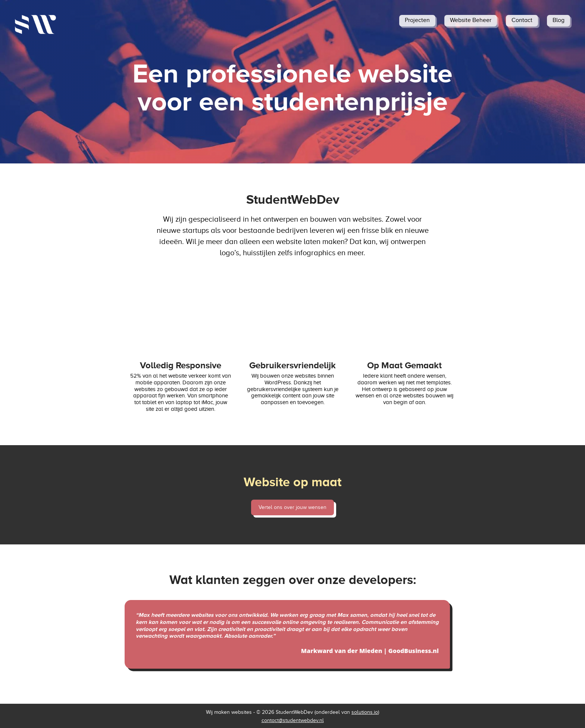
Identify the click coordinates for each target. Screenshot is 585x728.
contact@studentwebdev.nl (293, 720)
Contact (522, 20)
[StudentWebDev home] (35, 24)
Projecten (417, 20)
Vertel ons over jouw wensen (292, 507)
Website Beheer (471, 20)
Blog (559, 20)
